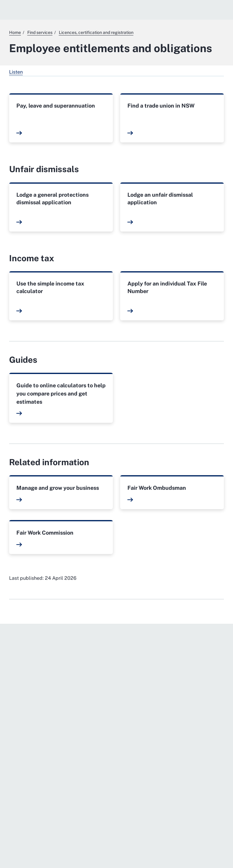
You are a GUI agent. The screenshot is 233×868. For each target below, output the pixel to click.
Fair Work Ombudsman (157, 488)
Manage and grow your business (58, 488)
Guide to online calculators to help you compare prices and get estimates (61, 394)
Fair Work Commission (45, 533)
